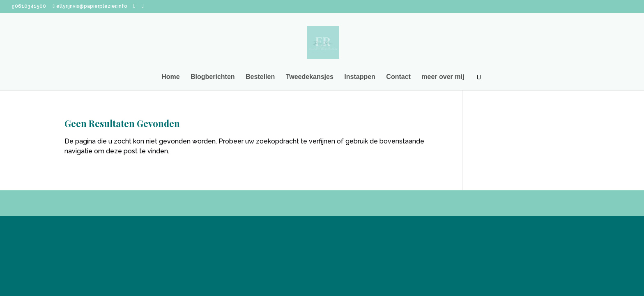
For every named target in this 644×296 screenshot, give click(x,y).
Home (170, 77)
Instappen (360, 77)
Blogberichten (213, 77)
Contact (398, 77)
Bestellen (260, 77)
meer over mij (443, 77)
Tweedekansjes (310, 77)
